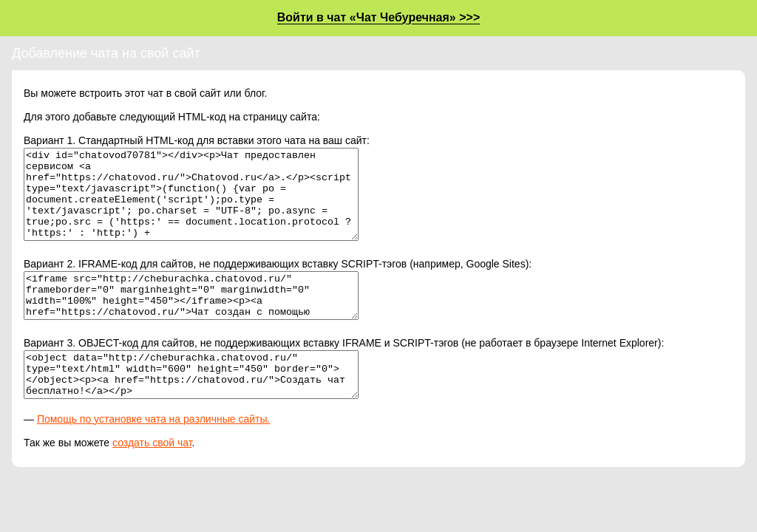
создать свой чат (152, 478)
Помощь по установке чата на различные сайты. (154, 454)
